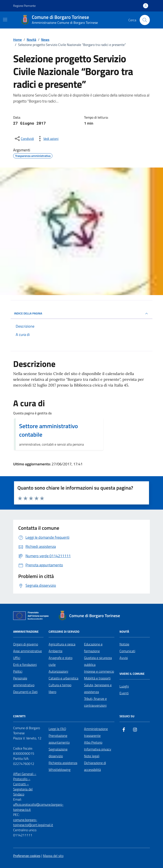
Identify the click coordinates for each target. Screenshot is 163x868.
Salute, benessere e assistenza (98, 688)
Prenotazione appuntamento (59, 739)
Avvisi (124, 658)
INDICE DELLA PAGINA (81, 314)
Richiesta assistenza (63, 763)
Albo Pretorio (93, 742)
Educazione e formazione (93, 648)
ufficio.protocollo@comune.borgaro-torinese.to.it (38, 807)
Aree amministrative (27, 651)
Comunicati (127, 651)
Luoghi (124, 686)
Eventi (124, 693)
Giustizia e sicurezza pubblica (98, 661)
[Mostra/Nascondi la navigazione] (5, 20)
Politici (18, 671)
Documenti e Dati (25, 692)
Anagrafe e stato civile (60, 661)
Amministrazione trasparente (96, 732)
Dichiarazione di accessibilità (95, 766)
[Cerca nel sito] (145, 20)
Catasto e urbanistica (63, 678)
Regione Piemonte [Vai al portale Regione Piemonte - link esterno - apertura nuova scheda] (24, 6)
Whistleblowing (60, 770)
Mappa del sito (53, 856)
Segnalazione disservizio (58, 753)
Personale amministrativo (24, 682)
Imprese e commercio (99, 671)
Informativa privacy (98, 749)
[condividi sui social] (24, 139)
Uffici (17, 658)
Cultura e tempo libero (60, 688)
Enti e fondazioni (25, 665)
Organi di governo (26, 644)
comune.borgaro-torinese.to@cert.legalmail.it (33, 822)
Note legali (92, 756)
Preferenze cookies (27, 856)
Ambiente (56, 651)
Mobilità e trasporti (97, 678)
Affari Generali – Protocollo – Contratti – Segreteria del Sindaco (25, 784)
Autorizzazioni (58, 671)
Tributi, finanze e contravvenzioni (95, 702)
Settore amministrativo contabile (48, 430)
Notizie (124, 644)
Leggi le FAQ (57, 729)
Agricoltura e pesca (62, 644)
